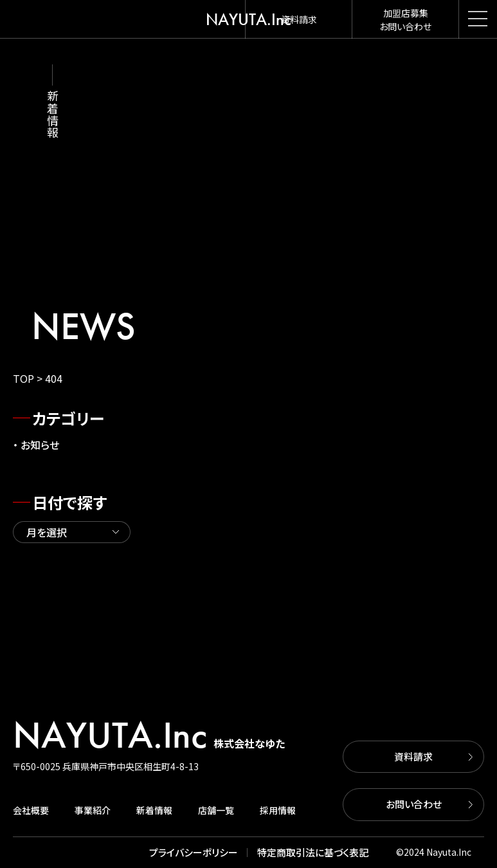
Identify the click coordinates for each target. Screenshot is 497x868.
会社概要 (31, 810)
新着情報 (154, 810)
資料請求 (413, 756)
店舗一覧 (216, 810)
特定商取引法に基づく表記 (313, 852)
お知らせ (40, 445)
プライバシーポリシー (194, 852)
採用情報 (278, 810)
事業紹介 (93, 810)
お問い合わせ (414, 804)
